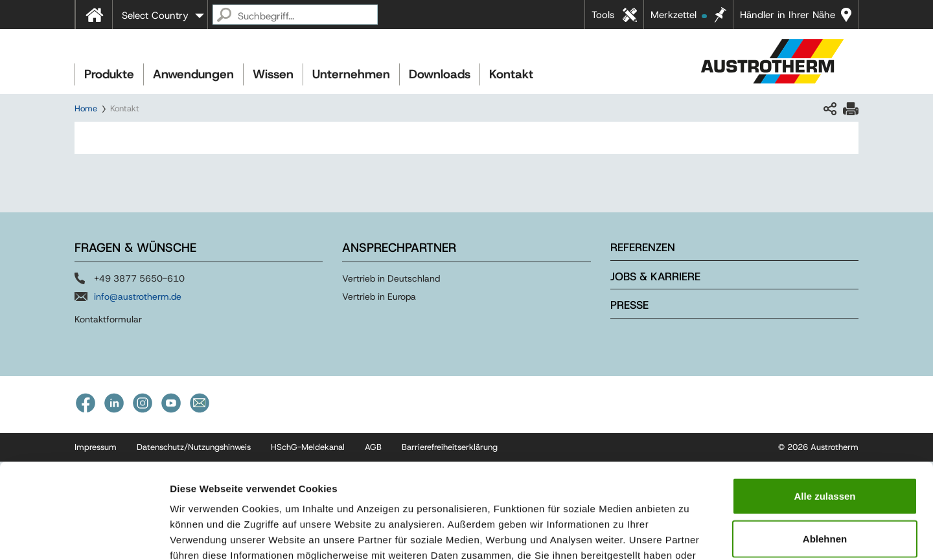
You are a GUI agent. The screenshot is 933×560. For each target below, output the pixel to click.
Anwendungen (193, 74)
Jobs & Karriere (655, 276)
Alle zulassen (824, 407)
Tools (603, 15)
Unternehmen (351, 74)
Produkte (109, 74)
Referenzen (643, 247)
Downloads (440, 74)
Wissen (273, 74)
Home (86, 108)
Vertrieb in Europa (379, 297)
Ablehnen (825, 450)
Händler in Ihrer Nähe (788, 15)
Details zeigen (689, 534)
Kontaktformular (108, 319)
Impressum (497, 482)
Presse (629, 305)
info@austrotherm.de (138, 297)
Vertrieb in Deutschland (391, 278)
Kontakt (511, 74)
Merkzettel (679, 15)
